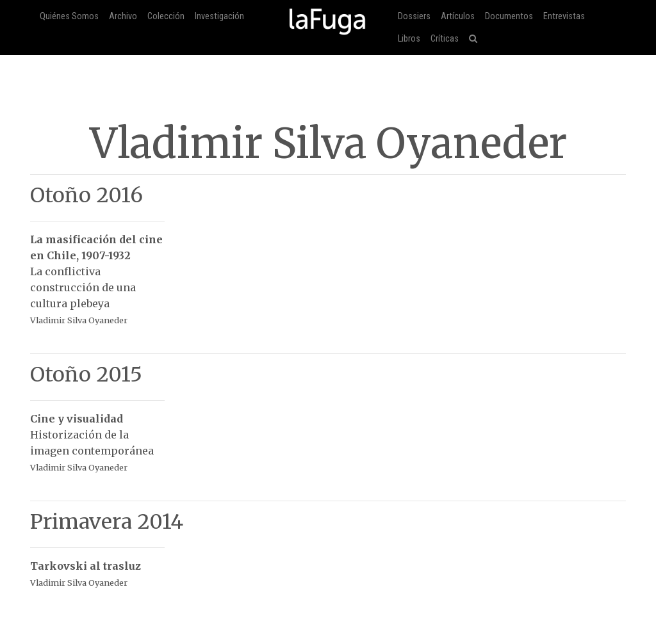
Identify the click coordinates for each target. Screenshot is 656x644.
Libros (409, 39)
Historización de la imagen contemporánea (97, 436)
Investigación (219, 16)
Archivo (123, 16)
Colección (166, 16)
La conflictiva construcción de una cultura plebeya (97, 273)
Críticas (445, 39)
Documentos (509, 16)
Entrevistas (564, 16)
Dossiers (414, 16)
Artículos (458, 16)
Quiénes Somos (69, 16)
